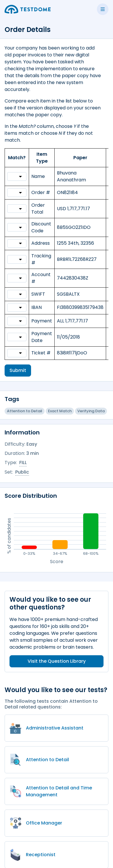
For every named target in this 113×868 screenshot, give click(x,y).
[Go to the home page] (28, 9)
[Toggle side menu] (103, 9)
